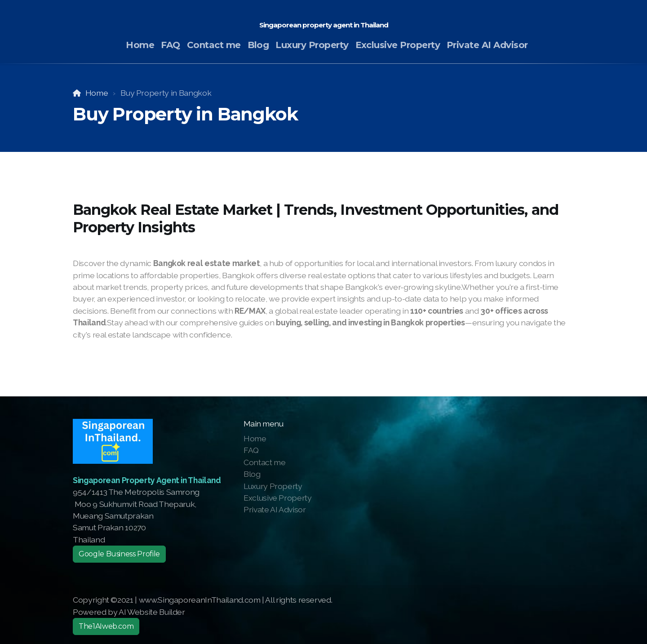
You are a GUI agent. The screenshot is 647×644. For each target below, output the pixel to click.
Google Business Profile (119, 554)
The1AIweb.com (106, 626)
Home (97, 93)
